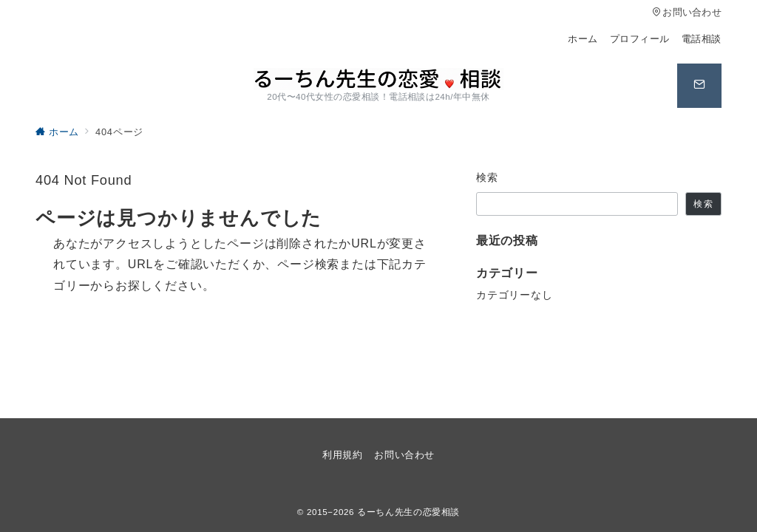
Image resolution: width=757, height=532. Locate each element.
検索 (488, 177)
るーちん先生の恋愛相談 (408, 512)
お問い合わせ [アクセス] (687, 12)
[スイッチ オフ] (699, 86)
